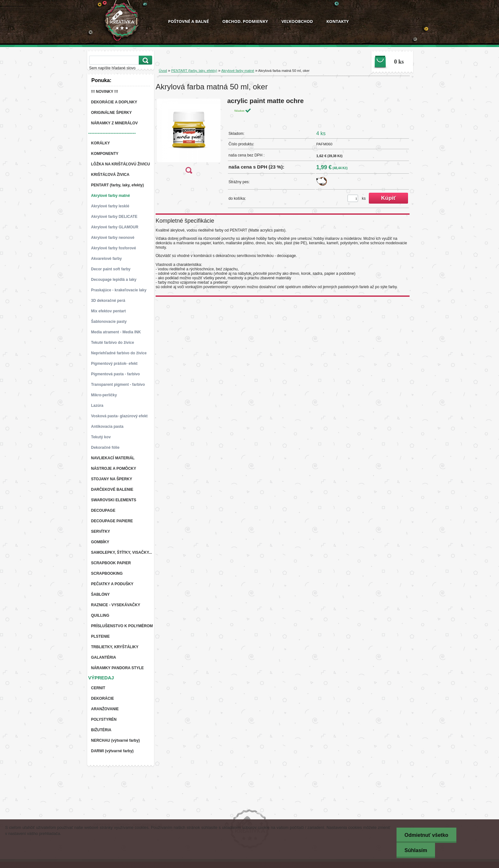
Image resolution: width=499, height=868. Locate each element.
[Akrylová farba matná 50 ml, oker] (189, 138)
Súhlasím (416, 850)
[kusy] (353, 198)
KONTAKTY (337, 21)
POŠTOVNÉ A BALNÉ (188, 21)
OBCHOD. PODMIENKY (245, 21)
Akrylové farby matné (238, 71)
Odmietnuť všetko (426, 835)
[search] (144, 60)
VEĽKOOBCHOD (297, 21)
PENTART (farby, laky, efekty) (194, 71)
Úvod (163, 71)
